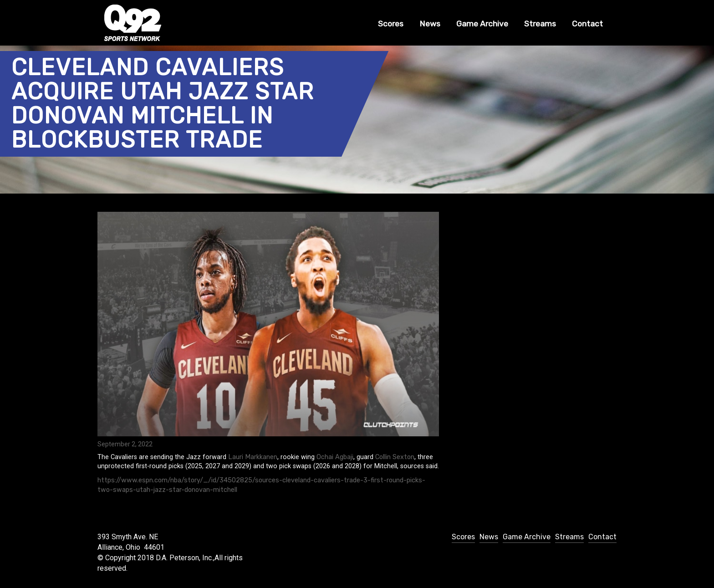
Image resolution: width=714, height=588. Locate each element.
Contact (587, 24)
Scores (391, 24)
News (430, 24)
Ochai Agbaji (335, 457)
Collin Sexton (395, 457)
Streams (540, 24)
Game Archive (482, 24)
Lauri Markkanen (253, 457)
